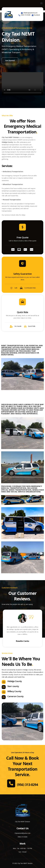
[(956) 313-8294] (11, 783)
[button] (41, 3)
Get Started (10, 61)
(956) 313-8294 (27, 785)
